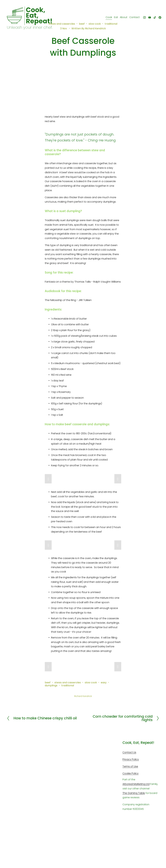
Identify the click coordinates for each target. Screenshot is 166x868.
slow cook (91, 683)
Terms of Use (130, 766)
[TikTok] (153, 18)
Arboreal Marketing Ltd (136, 784)
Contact (132, 18)
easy (104, 683)
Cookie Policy (131, 773)
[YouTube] (148, 18)
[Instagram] (142, 18)
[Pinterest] (158, 18)
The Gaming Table (134, 793)
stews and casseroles (68, 683)
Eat (114, 18)
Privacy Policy (131, 759)
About (122, 18)
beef (48, 683)
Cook (107, 18)
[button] (48, 479)
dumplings (51, 685)
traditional (68, 685)
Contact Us (129, 752)
